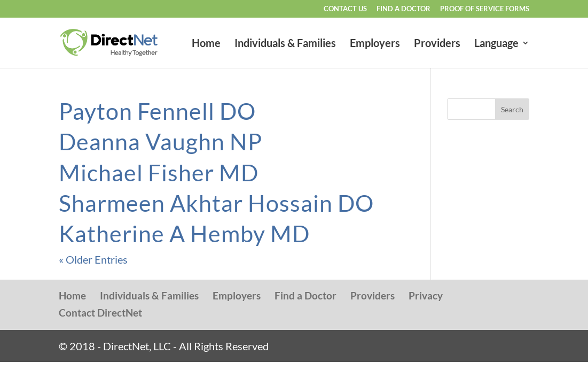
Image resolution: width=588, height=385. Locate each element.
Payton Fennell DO (157, 111)
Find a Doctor (403, 9)
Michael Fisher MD (159, 172)
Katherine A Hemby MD (184, 233)
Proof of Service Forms (485, 9)
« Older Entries (93, 259)
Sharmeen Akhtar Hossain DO (216, 203)
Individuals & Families (285, 44)
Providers (437, 44)
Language (496, 44)
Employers (375, 44)
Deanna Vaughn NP (160, 141)
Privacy (426, 295)
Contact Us (345, 9)
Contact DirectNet (100, 313)
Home (206, 44)
